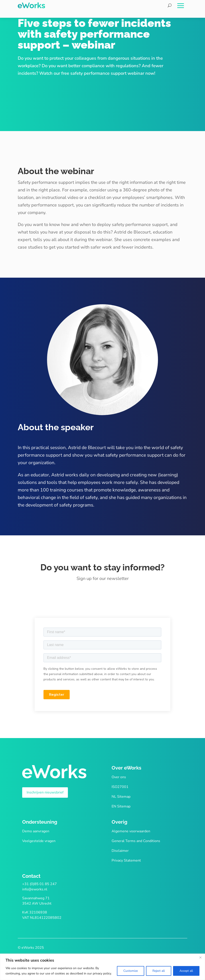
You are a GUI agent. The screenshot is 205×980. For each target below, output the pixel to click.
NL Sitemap (121, 797)
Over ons (119, 777)
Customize (131, 971)
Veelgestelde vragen (39, 841)
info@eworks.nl (35, 889)
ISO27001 (120, 787)
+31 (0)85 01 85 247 (39, 884)
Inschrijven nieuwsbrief (45, 792)
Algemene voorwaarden (131, 831)
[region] (102, 967)
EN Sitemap (121, 806)
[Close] (200, 957)
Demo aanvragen (36, 831)
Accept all (186, 971)
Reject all (159, 971)
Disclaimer (120, 851)
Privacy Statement (126, 860)
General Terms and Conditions (136, 841)
